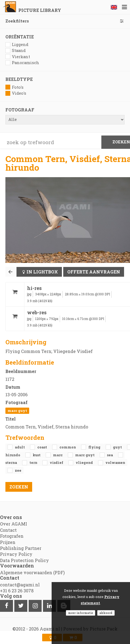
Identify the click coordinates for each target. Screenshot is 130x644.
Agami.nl (50, 629)
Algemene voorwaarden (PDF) (32, 572)
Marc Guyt (17, 411)
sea (110, 455)
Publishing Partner (21, 548)
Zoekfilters (65, 21)
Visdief (57, 463)
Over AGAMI (14, 524)
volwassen (115, 463)
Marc (58, 455)
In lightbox (42, 272)
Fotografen (12, 536)
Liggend (17, 44)
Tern (34, 463)
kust (37, 455)
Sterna (12, 463)
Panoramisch (22, 63)
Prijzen (8, 542)
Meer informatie (81, 613)
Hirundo (13, 455)
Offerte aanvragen (94, 272)
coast (43, 447)
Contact (8, 530)
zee (18, 470)
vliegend (85, 463)
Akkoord (106, 613)
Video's (16, 93)
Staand (16, 50)
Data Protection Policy (24, 560)
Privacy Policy (16, 554)
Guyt (118, 447)
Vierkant (18, 57)
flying (95, 447)
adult (20, 447)
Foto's (14, 87)
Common (68, 447)
